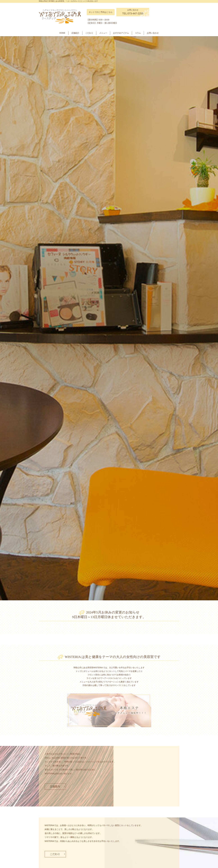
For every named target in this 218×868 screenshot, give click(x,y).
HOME (62, 33)
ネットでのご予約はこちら (101, 12)
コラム (138, 33)
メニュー (103, 33)
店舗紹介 (75, 33)
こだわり (89, 33)
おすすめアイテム (121, 33)
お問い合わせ (153, 33)
